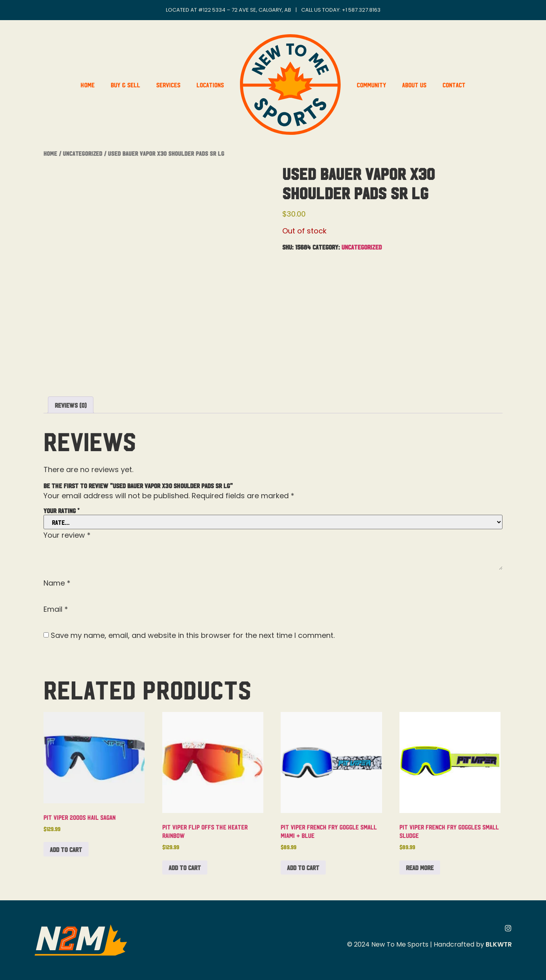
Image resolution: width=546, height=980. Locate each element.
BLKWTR (499, 944)
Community (371, 85)
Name (57, 583)
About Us (414, 85)
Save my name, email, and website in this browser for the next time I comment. (193, 635)
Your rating (61, 510)
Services (168, 85)
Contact (454, 85)
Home (88, 85)
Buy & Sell (125, 85)
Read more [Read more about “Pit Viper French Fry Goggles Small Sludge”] (420, 867)
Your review (67, 535)
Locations (210, 85)
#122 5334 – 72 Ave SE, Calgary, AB (245, 10)
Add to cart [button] (66, 849)
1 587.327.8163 (363, 10)
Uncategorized (83, 153)
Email (56, 609)
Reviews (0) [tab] (71, 405)
